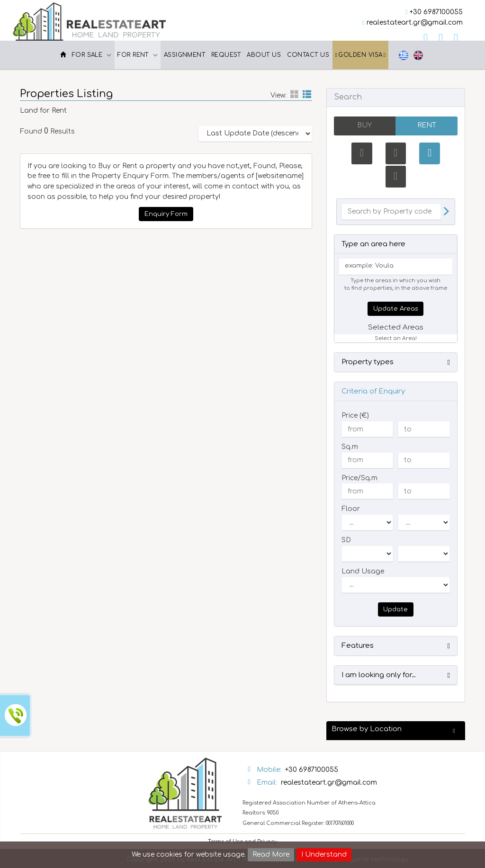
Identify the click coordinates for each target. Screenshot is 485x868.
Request (226, 55)
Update (395, 609)
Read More (271, 855)
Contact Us (308, 55)
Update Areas (396, 309)
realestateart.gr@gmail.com (415, 22)
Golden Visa (361, 55)
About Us (264, 55)
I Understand (324, 855)
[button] (396, 363)
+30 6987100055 (436, 12)
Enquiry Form (166, 214)
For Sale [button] (92, 55)
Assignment (185, 55)
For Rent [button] (138, 55)
